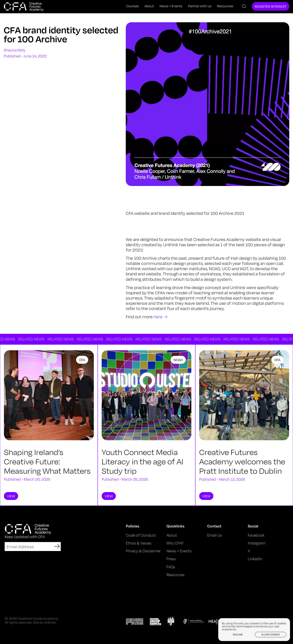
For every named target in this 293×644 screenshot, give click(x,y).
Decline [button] (238, 634)
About (149, 6)
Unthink (50, 622)
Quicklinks (175, 526)
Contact (214, 526)
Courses (132, 6)
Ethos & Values (139, 543)
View (11, 496)
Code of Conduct (141, 535)
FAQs (171, 567)
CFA (82, 360)
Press (171, 559)
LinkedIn (255, 559)
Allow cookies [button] (270, 634)
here (158, 317)
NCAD (178, 360)
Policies (133, 526)
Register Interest (271, 6)
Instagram (257, 543)
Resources (225, 6)
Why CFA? (175, 543)
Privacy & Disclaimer (143, 551)
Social (253, 526)
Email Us (215, 535)
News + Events (171, 6)
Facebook (256, 535)
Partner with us (200, 6)
